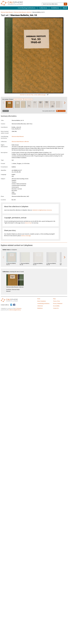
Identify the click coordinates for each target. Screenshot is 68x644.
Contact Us (56, 308)
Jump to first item (18, 99)
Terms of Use (56, 301)
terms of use (28, 223)
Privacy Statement (58, 304)
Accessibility (56, 306)
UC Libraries (18, 308)
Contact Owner (61, 111)
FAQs (54, 299)
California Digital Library (15, 310)
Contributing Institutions (27, 8)
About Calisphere (42, 301)
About (65, 8)
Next (65, 103)
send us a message (26, 236)
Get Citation (6, 111)
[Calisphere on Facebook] (14, 305)
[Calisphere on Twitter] (11, 305)
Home (39, 299)
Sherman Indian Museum (7, 12)
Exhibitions (55, 8)
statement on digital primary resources (42, 210)
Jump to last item (28, 99)
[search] (65, 4)
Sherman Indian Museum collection (23, 12)
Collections (43, 8)
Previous (3, 103)
